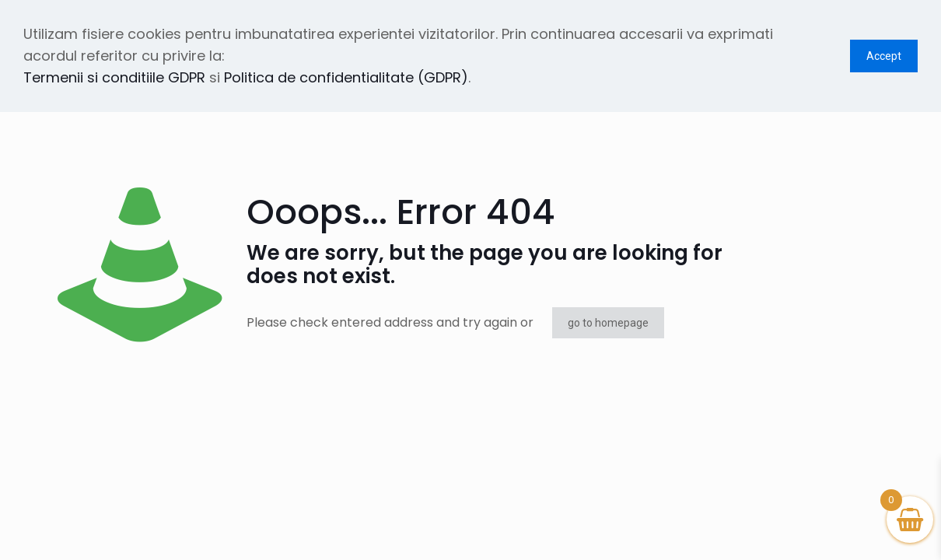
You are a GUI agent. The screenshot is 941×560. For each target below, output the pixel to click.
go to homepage (608, 323)
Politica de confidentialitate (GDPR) (346, 77)
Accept (884, 56)
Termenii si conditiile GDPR (114, 77)
